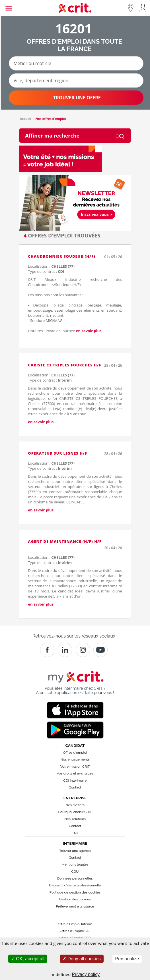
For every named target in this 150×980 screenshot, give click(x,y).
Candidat (75, 745)
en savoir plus (89, 331)
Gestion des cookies (75, 899)
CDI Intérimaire (75, 781)
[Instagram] (83, 650)
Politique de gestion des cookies (75, 892)
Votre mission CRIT (75, 767)
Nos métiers (75, 805)
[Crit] (65, 650)
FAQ (75, 833)
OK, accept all (28, 959)
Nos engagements (75, 759)
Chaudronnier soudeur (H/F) (61, 256)
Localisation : (51, 266)
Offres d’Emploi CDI (75, 931)
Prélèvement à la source (75, 906)
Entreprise (75, 798)
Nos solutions (75, 819)
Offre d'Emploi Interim (75, 924)
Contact (75, 787)
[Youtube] (100, 650)
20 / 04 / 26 (113, 548)
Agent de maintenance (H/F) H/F (65, 541)
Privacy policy (86, 974)
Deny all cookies (82, 959)
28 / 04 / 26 (113, 365)
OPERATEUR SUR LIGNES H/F (57, 453)
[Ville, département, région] (76, 80)
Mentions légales (75, 864)
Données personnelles (75, 878)
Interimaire (75, 843)
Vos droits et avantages (75, 773)
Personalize (127, 959)
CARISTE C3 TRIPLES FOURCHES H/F (64, 365)
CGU (75, 872)
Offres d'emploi (75, 753)
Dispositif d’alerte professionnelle (75, 885)
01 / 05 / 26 (113, 257)
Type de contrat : (46, 271)
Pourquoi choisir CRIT (75, 812)
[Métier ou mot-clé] (76, 63)
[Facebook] (47, 650)
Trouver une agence (75, 851)
